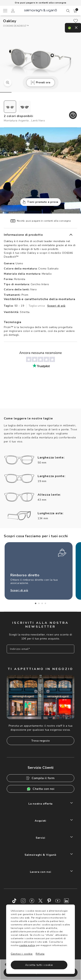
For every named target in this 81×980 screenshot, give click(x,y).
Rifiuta (40, 954)
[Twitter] (40, 901)
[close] (76, 21)
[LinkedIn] (66, 901)
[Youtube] (58, 901)
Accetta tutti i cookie (39, 965)
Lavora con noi (41, 872)
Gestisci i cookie (22, 954)
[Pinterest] (49, 901)
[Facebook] (32, 901)
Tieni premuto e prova (40, 202)
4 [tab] (45, 603)
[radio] (10, 107)
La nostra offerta (40, 804)
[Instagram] (23, 901)
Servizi (40, 838)
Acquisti (40, 821)
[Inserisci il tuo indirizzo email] (40, 649)
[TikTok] (15, 901)
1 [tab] (36, 603)
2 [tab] (39, 603)
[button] (75, 11)
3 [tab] (42, 603)
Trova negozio (41, 741)
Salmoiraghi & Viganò (40, 855)
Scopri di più (56, 306)
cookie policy (27, 945)
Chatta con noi (40, 789)
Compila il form (40, 778)
